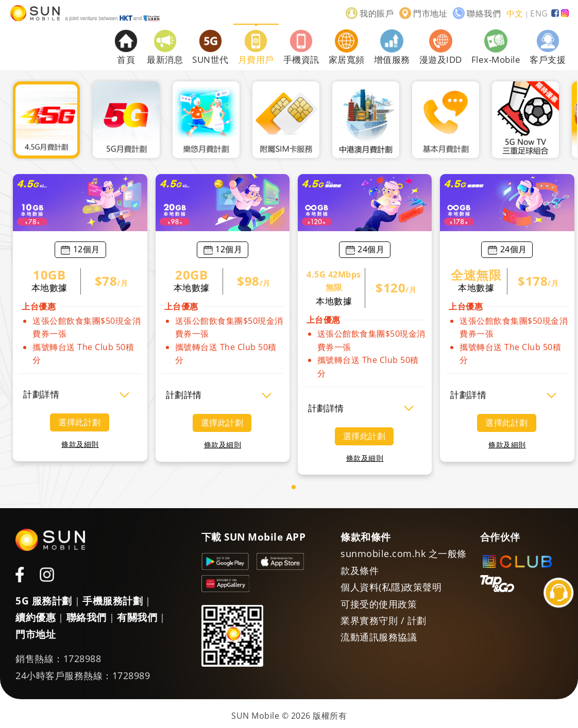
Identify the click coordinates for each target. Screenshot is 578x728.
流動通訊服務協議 (379, 637)
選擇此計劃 (80, 422)
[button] (294, 487)
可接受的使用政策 (379, 604)
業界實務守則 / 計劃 (384, 620)
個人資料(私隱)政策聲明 (391, 587)
